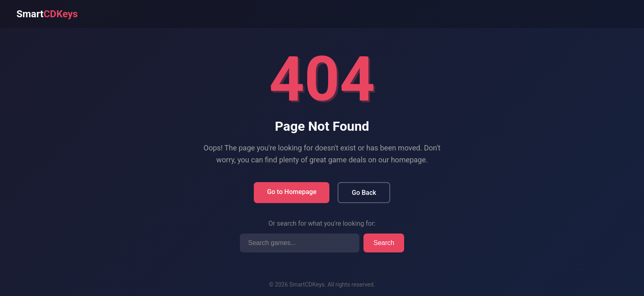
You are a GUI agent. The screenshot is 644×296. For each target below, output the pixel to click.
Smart (47, 14)
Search (384, 243)
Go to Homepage (292, 192)
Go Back (364, 193)
